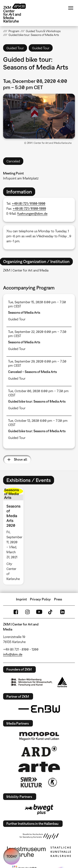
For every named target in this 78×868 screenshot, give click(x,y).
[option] (15, 536)
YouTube (39, 612)
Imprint (21, 599)
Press (58, 599)
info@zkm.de (13, 654)
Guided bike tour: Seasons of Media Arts (37, 401)
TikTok (51, 612)
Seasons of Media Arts (24, 312)
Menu (71, 8)
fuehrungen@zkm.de (32, 214)
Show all (20, 459)
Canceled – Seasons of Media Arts (32, 372)
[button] (39, 116)
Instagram (27, 612)
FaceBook (16, 612)
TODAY (12, 856)
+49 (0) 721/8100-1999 (29, 208)
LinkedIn (62, 612)
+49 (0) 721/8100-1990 (29, 203)
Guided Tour (17, 319)
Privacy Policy (40, 599)
